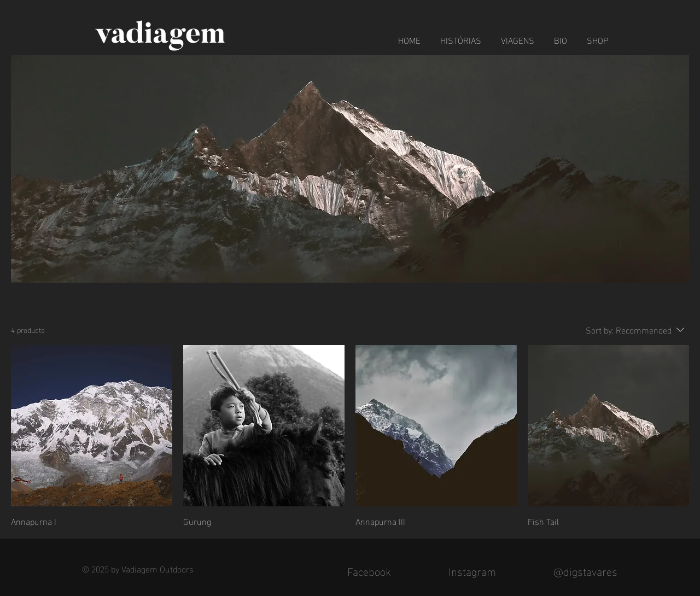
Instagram (472, 570)
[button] (518, 35)
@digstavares (585, 570)
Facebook (369, 570)
